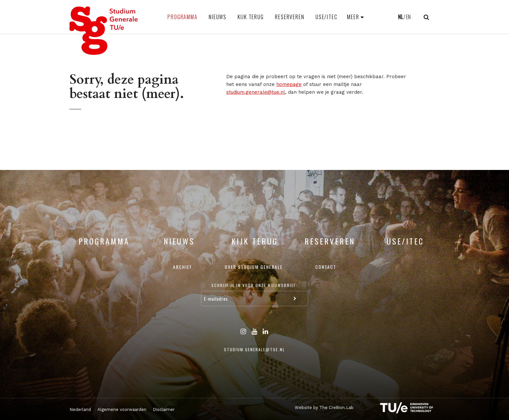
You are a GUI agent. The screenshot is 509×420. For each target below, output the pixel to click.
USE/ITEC (327, 17)
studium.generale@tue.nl (256, 92)
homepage (289, 84)
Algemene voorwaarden (122, 409)
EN (408, 17)
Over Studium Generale (254, 267)
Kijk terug (251, 17)
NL (400, 17)
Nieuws (218, 17)
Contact (326, 267)
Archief (183, 267)
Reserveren (290, 17)
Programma (183, 17)
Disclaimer (164, 409)
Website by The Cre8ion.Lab (324, 408)
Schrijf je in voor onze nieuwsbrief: (255, 285)
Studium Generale (104, 31)
